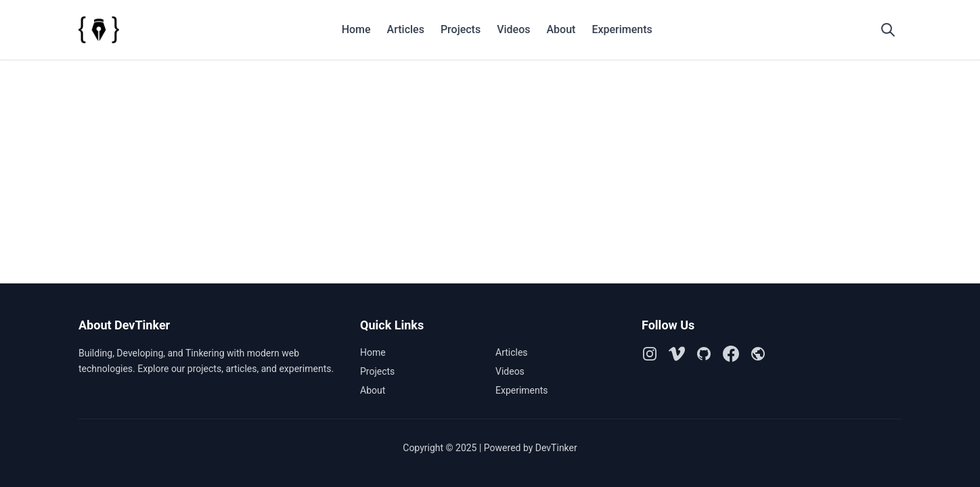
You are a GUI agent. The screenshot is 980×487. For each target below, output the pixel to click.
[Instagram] (650, 354)
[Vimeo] (677, 354)
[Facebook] (731, 354)
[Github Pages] (758, 354)
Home (356, 29)
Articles (406, 29)
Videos (513, 29)
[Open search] (888, 30)
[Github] (704, 354)
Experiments (622, 29)
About (561, 29)
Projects (461, 29)
